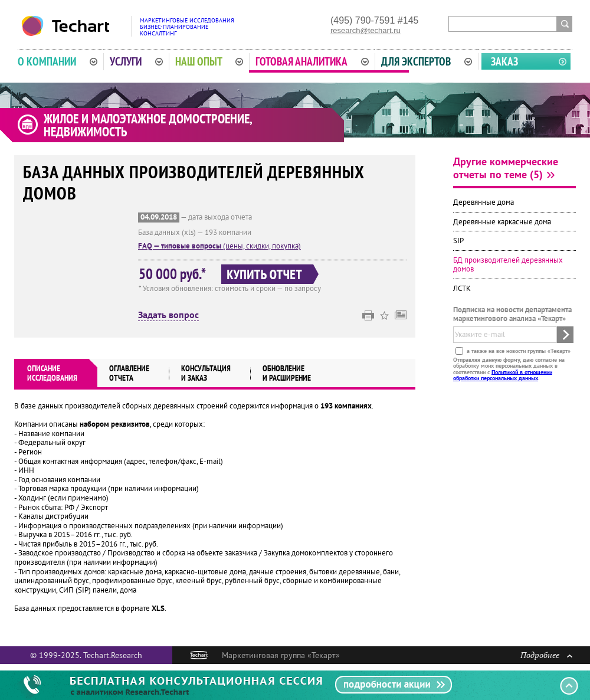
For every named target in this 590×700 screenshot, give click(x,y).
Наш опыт (209, 61)
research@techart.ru (366, 30)
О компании (58, 61)
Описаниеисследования (52, 373)
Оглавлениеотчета (129, 373)
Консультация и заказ (206, 373)
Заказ (504, 61)
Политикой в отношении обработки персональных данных (503, 374)
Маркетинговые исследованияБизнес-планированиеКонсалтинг (187, 27)
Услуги (136, 61)
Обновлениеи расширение (287, 373)
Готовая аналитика (312, 61)
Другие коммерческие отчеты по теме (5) (506, 168)
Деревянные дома (484, 202)
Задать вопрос (168, 315)
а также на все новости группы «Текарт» (518, 350)
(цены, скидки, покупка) (219, 246)
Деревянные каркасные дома (502, 222)
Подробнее (546, 655)
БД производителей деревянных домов (508, 265)
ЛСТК (462, 288)
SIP (458, 241)
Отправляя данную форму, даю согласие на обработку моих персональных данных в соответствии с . (509, 368)
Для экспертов (427, 61)
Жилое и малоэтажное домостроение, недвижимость (148, 125)
